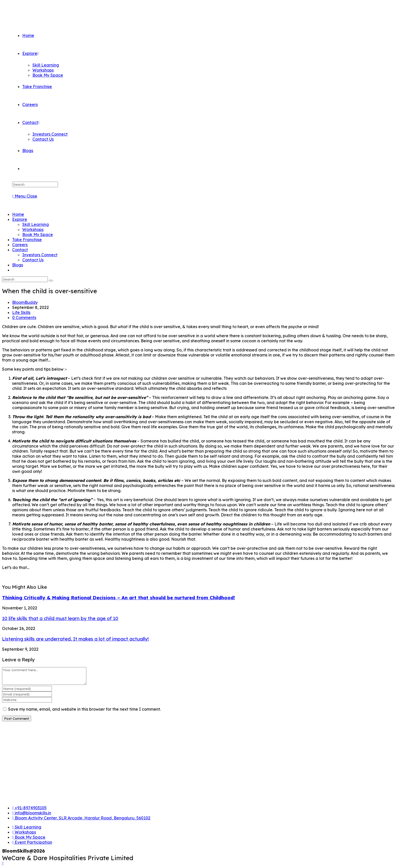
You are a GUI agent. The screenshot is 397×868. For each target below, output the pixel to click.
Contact (20, 250)
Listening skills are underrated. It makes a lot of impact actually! (75, 639)
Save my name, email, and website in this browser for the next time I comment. (84, 709)
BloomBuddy (25, 302)
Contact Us (33, 260)
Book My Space (38, 235)
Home (18, 214)
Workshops (33, 229)
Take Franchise (27, 240)
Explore (20, 219)
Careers (20, 245)
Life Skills (21, 312)
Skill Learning (36, 224)
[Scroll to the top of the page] (3, 863)
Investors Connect (40, 255)
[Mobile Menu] (25, 196)
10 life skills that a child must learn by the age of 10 (60, 618)
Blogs (18, 265)
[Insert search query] (35, 184)
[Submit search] (51, 281)
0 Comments (24, 317)
